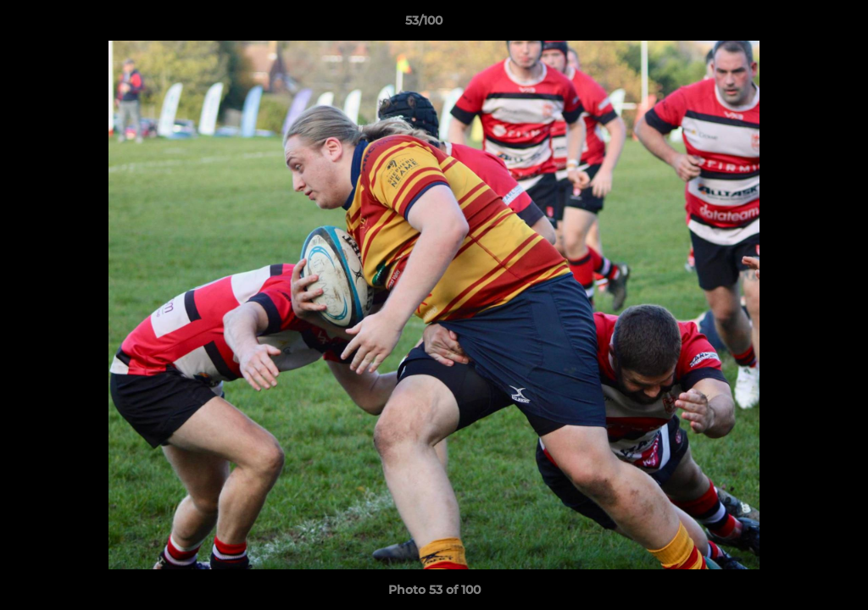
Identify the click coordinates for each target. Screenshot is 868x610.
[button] (797, 25)
